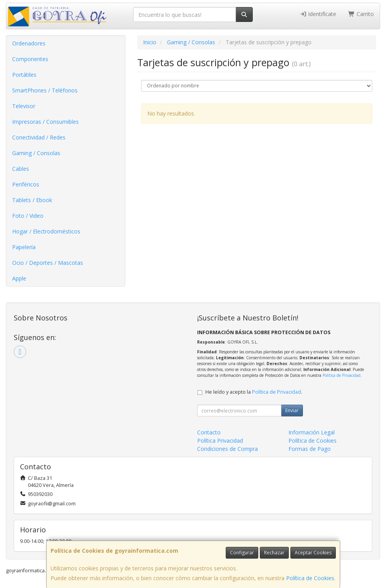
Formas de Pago (310, 449)
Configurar (242, 553)
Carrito (361, 14)
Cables (21, 169)
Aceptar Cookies (313, 553)
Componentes (30, 59)
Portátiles (24, 75)
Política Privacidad (220, 441)
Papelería (24, 247)
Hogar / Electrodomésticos (46, 231)
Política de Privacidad (342, 375)
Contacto (209, 432)
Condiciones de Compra (227, 449)
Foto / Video (28, 216)
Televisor (24, 106)
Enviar (292, 410)
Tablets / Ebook (32, 200)
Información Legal (312, 432)
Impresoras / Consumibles (45, 122)
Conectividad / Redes (39, 137)
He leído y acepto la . (254, 392)
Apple (19, 278)
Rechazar (274, 553)
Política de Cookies (310, 578)
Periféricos (26, 184)
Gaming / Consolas (36, 153)
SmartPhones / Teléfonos (45, 90)
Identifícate (318, 14)
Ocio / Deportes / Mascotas (48, 263)
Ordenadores (29, 43)
